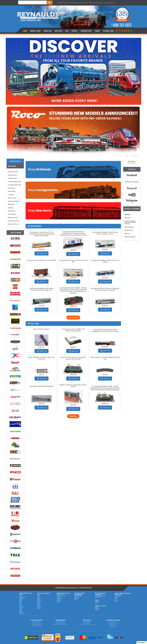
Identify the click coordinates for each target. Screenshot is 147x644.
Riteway (97, 602)
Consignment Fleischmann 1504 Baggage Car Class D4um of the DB (105, 330)
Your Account (84, 3)
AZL (20, 610)
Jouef (21, 608)
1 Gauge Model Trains (15, 182)
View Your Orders (37, 623)
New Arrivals (73, 318)
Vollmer (39, 600)
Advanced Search (15, 161)
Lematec (77, 598)
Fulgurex (77, 597)
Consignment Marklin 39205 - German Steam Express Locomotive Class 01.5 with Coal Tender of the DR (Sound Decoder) (73, 290)
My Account (87, 623)
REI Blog (127, 214)
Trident (59, 601)
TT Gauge (11, 195)
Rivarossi (22, 607)
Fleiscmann (22, 597)
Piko (20, 601)
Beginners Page (13, 217)
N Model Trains (13, 175)
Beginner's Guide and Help (60, 624)
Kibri (39, 597)
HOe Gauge (11, 188)
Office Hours (113, 624)
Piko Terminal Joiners (42, 329)
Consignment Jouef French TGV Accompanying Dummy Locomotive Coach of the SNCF (42, 234)
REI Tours (128, 218)
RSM (38, 602)
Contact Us (37, 622)
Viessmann (118, 596)
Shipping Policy (37, 624)
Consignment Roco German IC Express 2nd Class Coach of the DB (105, 289)
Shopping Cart (110, 3)
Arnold (21, 611)
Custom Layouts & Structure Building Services (130, 222)
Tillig (21, 605)
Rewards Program (130, 237)
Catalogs (11, 208)
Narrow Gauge (12, 198)
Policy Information (60, 623)
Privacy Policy (129, 230)
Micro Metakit (78, 596)
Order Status (74, 3)
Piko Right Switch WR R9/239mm (42, 386)
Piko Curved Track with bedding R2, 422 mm (105, 358)
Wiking (97, 608)
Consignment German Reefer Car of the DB (73, 261)
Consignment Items (14, 221)
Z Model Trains (12, 178)
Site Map (113, 627)
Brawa (21, 598)
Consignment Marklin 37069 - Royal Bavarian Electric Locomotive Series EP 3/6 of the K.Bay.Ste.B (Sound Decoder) (105, 388)
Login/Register (87, 622)
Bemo (21, 606)
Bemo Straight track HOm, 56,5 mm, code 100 (42, 358)
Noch (39, 598)
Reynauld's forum (13, 224)
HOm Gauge (12, 191)
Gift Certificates (129, 227)
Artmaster (59, 598)
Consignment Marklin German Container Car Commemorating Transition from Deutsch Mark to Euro (73, 233)
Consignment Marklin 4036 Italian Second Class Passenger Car (42, 289)
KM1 (20, 612)
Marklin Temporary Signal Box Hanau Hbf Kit (73, 386)
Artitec (39, 609)
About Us (113, 622)
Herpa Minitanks (61, 596)
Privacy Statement (37, 626)
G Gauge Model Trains (15, 185)
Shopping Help (60, 622)
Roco (21, 596)
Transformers (12, 214)
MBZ (38, 606)
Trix (20, 602)
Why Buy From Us (63, 3)
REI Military (60, 595)
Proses (39, 607)
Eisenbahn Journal (100, 596)
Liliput (21, 600)
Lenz (116, 600)
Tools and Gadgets (14, 201)
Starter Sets (12, 211)
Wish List (92, 3)
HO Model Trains (13, 172)
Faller (39, 596)
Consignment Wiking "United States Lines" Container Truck (105, 233)
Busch (39, 605)
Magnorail (22, 613)
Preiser (39, 601)
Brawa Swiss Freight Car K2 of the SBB (42, 260)
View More (73, 416)
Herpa (97, 607)
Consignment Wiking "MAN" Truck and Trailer (105, 261)
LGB (20, 603)
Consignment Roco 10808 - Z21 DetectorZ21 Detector (73, 330)
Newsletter (99, 3)
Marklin (21, 595)
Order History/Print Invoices (87, 624)
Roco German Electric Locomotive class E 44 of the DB (73, 358)
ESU (116, 598)
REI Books (11, 204)
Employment (113, 626)
